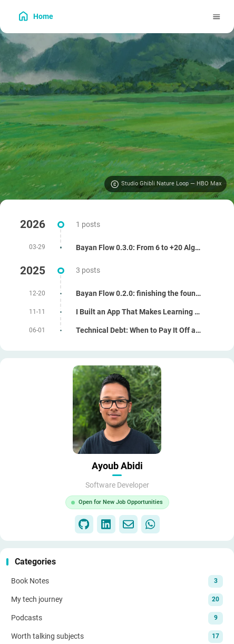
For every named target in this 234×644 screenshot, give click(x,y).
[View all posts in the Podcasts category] (117, 618)
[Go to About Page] (117, 410)
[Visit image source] (165, 184)
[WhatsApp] (150, 524)
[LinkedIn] (106, 524)
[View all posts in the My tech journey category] (117, 599)
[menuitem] (196, 17)
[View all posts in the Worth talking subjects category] (117, 636)
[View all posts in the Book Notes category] (117, 581)
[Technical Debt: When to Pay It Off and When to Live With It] (117, 330)
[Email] (128, 524)
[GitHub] (84, 524)
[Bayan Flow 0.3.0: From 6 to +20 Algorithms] (117, 248)
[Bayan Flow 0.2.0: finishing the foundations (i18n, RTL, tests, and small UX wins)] (117, 294)
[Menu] (217, 17)
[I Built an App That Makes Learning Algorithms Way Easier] (117, 312)
